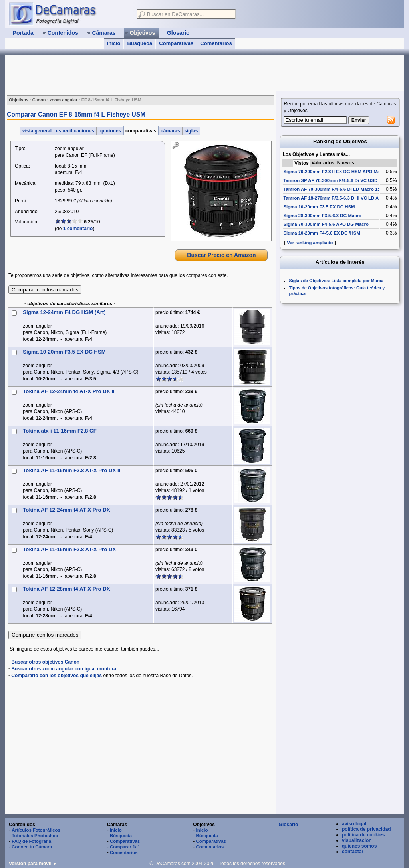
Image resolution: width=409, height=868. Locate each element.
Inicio (114, 43)
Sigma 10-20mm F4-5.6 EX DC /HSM (322, 233)
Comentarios (216, 43)
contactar (353, 852)
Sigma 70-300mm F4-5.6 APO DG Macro (326, 224)
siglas (191, 131)
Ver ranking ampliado (310, 243)
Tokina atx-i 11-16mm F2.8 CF (60, 431)
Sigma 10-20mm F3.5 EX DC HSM (64, 352)
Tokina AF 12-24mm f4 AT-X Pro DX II (68, 391)
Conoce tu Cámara (32, 847)
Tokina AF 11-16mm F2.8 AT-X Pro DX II (71, 470)
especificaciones (75, 131)
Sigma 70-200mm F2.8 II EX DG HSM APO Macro (335, 172)
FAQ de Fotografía (31, 841)
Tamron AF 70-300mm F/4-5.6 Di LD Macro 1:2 (332, 189)
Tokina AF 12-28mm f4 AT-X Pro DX (66, 589)
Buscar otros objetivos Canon (45, 662)
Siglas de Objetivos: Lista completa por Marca (336, 281)
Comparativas (176, 43)
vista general (37, 131)
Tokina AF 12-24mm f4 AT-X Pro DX (66, 510)
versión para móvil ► (33, 864)
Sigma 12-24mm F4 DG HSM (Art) (64, 312)
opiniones (110, 131)
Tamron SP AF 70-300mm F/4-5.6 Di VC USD (330, 180)
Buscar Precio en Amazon (221, 255)
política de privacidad (366, 829)
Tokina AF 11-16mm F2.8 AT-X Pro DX (69, 549)
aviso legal (354, 824)
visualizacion (357, 840)
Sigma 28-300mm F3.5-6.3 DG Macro (322, 216)
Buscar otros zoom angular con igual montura (64, 669)
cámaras (170, 131)
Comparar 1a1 (125, 847)
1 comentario (78, 229)
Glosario (289, 825)
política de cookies (363, 835)
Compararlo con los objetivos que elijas (57, 676)
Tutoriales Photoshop (35, 836)
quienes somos (359, 846)
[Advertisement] (150, 73)
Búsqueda (140, 43)
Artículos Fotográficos (36, 830)
